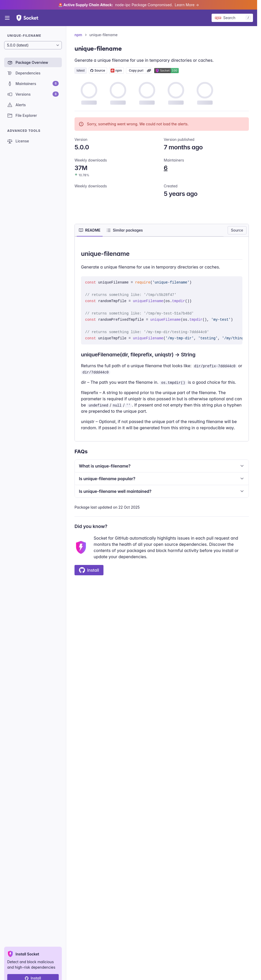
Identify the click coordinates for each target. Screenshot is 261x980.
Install (89, 570)
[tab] (90, 230)
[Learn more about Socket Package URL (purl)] (149, 71)
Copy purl (136, 70)
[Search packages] (232, 18)
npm (78, 35)
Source (237, 230)
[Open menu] (7, 18)
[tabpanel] (162, 340)
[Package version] (33, 45)
